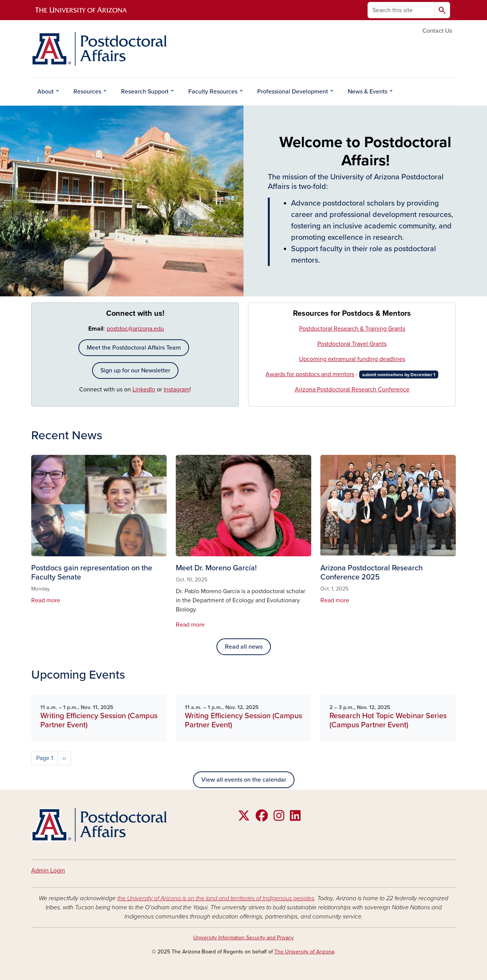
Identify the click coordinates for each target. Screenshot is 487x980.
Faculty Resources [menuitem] (213, 93)
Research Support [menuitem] (145, 93)
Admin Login (48, 871)
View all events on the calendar (244, 780)
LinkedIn (144, 389)
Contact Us (437, 31)
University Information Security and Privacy (243, 938)
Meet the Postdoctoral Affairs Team (134, 348)
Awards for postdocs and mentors (310, 374)
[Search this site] (401, 10)
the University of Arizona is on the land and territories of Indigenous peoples (216, 898)
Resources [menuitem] (87, 93)
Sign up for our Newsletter (135, 370)
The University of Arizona (304, 952)
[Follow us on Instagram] (279, 818)
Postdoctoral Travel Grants (352, 344)
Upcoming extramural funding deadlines (352, 359)
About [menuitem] (45, 93)
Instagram (177, 389)
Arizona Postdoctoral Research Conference (352, 389)
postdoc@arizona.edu (135, 329)
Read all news (244, 647)
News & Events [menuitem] (367, 93)
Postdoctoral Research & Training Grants (352, 329)
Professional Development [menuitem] (292, 93)
